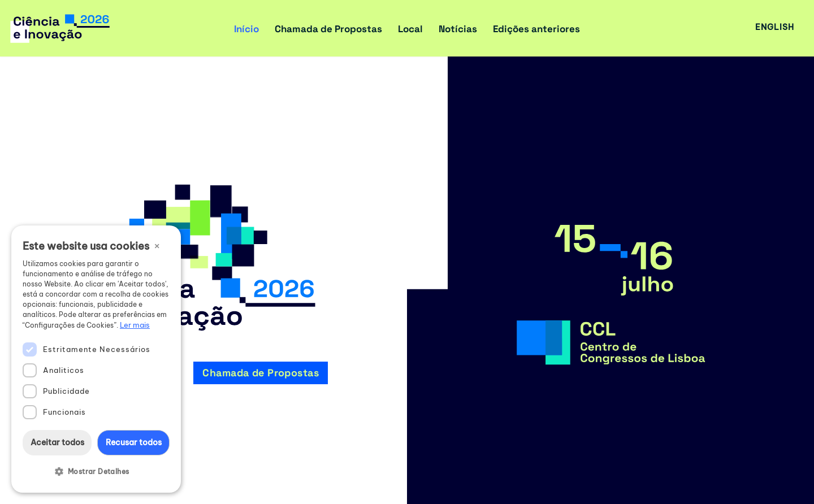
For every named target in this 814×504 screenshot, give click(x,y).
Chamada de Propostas (328, 29)
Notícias (458, 29)
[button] (96, 472)
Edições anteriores (536, 29)
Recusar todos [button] (134, 442)
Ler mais (135, 325)
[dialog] (96, 359)
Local (410, 29)
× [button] (157, 245)
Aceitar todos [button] (57, 442)
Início (246, 29)
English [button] (775, 27)
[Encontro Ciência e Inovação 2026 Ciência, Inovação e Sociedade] (64, 28)
